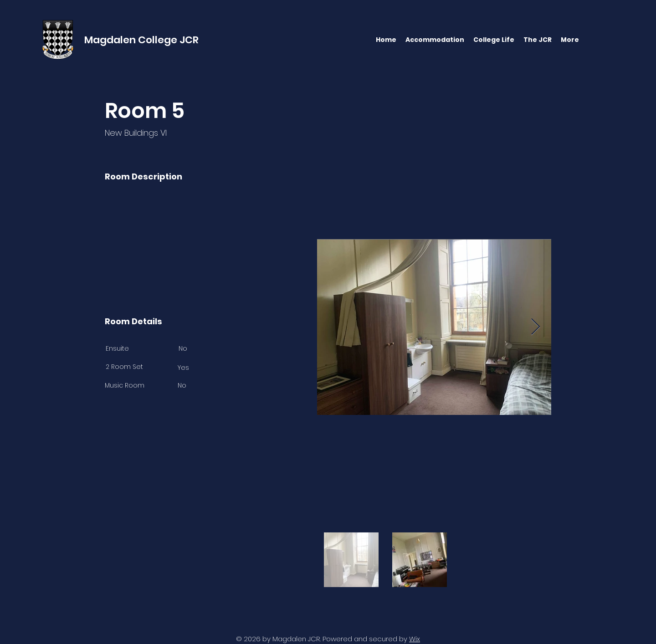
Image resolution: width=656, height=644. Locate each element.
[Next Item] (536, 327)
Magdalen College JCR (141, 40)
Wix (415, 639)
